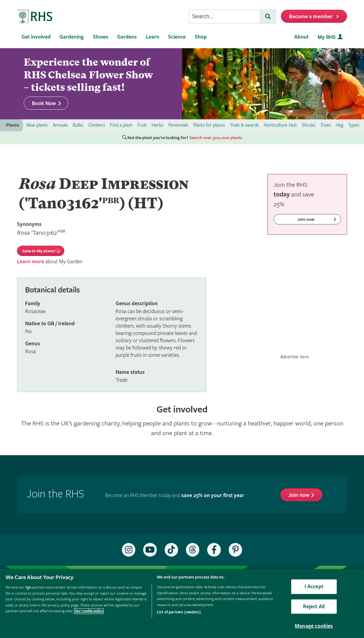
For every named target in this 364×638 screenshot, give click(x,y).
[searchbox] (224, 17)
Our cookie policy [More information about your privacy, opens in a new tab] (89, 611)
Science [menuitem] (177, 37)
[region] (182, 604)
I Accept (314, 587)
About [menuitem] (301, 37)
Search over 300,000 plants (216, 138)
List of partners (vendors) (179, 612)
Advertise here (295, 357)
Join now (299, 495)
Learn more (30, 262)
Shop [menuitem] (201, 37)
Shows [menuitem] (101, 37)
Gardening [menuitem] (72, 37)
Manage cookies (314, 626)
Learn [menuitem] (153, 37)
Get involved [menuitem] (36, 37)
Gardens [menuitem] (127, 37)
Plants (13, 125)
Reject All (314, 607)
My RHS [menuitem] (327, 37)
